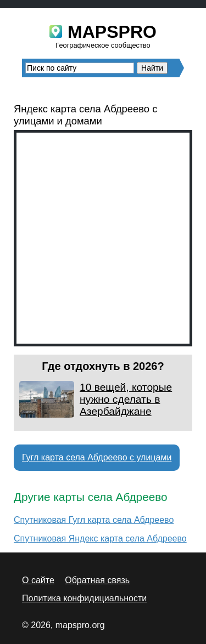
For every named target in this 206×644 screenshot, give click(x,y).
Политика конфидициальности (84, 598)
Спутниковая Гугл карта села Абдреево (94, 520)
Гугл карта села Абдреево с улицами (97, 457)
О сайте (38, 580)
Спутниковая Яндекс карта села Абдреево (100, 538)
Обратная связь (97, 580)
